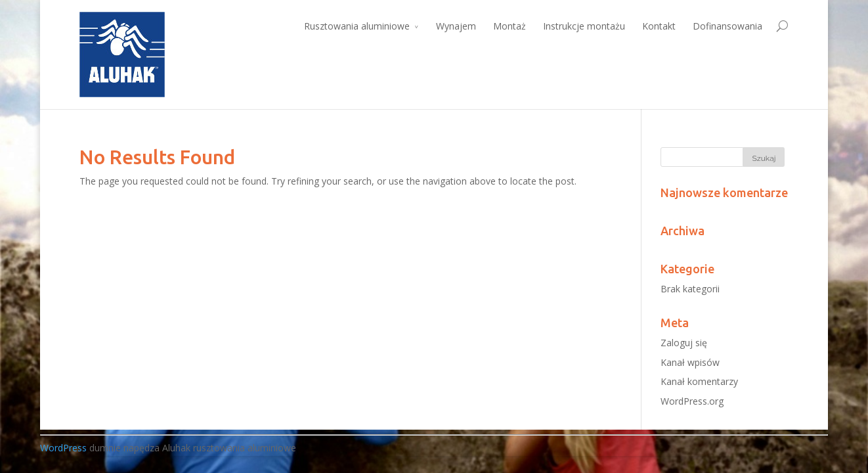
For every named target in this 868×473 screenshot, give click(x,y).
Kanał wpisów (690, 362)
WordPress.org (692, 401)
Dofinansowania (727, 26)
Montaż (510, 26)
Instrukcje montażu (584, 26)
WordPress (63, 448)
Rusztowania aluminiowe (357, 26)
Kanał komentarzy (699, 381)
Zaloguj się (684, 343)
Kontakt (659, 26)
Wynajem (456, 26)
